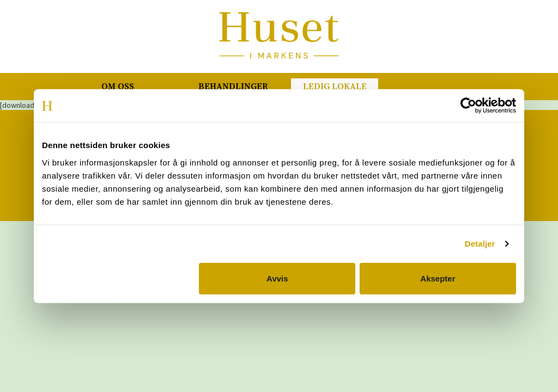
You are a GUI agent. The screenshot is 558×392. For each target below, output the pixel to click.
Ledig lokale (335, 87)
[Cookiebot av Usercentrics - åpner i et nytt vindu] (468, 106)
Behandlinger (233, 87)
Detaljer (480, 244)
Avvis (277, 278)
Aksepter (438, 278)
